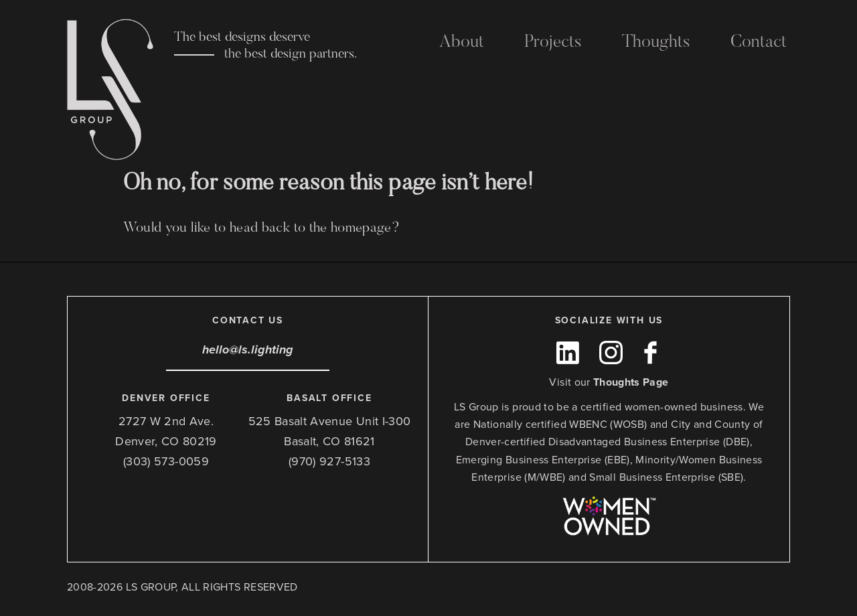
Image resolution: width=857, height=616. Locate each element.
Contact (759, 43)
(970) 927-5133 (329, 461)
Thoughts (656, 43)
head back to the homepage (311, 229)
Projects (553, 43)
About (462, 43)
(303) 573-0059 (166, 461)
